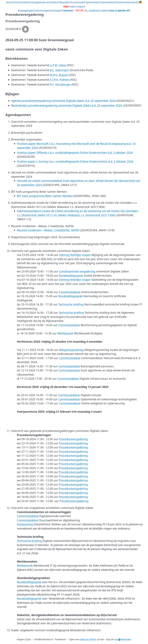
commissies (78, 2)
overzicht (12, 2)
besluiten (65, 2)
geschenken (93, 2)
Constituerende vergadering (77, 271)
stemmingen (42, 10)
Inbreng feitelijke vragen (75, 255)
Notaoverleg (25, 524)
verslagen (56, 10)
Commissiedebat (70, 292)
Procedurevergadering (73, 439)
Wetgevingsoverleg (71, 350)
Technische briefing (71, 304)
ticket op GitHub (88, 639)
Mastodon (125, 639)
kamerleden (108, 2)
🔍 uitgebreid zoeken (96, 10)
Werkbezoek (65, 333)
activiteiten (25, 2)
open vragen (77, 6)
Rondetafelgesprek (71, 276)
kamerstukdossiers (127, 2)
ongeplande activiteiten (45, 2)
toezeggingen (26, 10)
